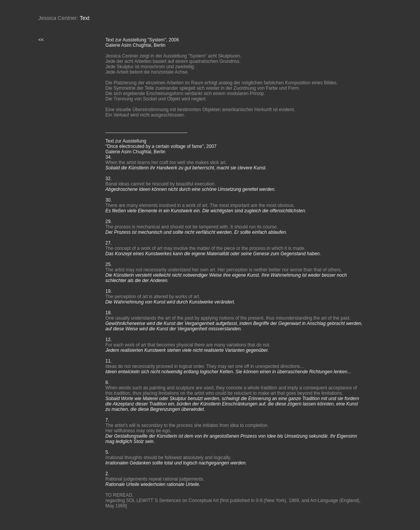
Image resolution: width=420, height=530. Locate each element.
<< (41, 40)
